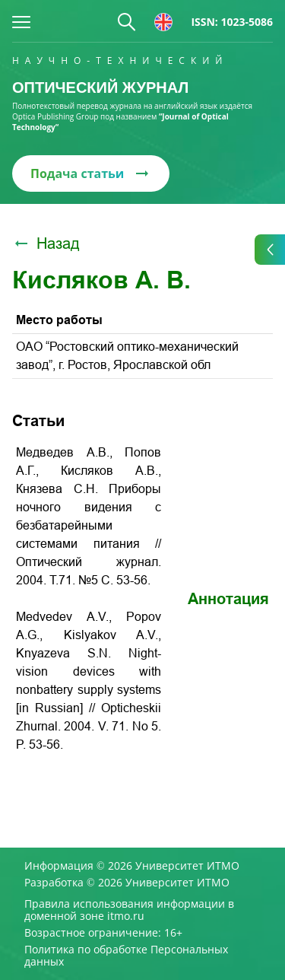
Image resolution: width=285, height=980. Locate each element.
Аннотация (228, 599)
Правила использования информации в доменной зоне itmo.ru (129, 910)
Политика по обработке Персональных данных (126, 956)
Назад (46, 243)
